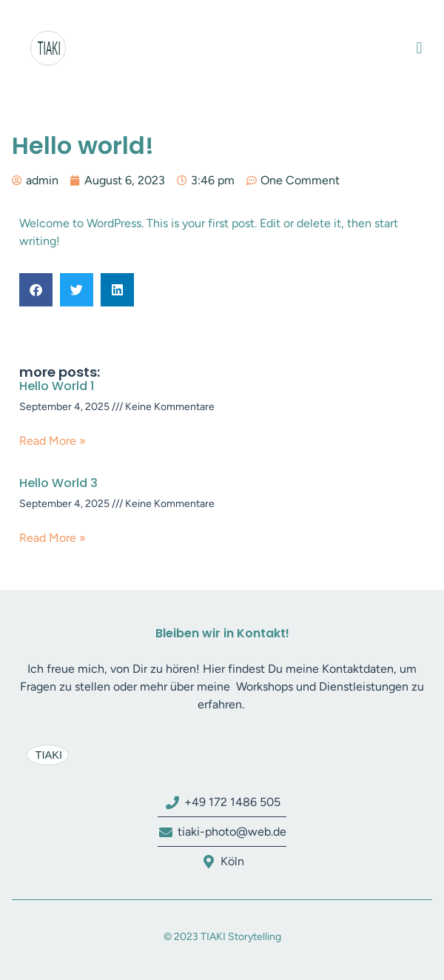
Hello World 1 (57, 386)
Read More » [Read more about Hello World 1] (53, 441)
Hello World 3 (58, 483)
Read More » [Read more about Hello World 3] (53, 538)
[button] (419, 48)
